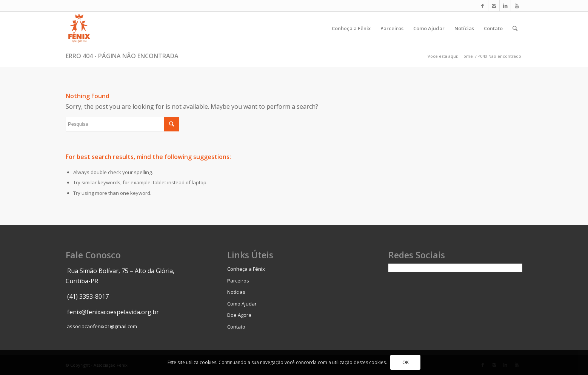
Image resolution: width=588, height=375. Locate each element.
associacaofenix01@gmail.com (102, 326)
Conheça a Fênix (246, 269)
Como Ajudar (242, 304)
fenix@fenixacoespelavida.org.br (113, 312)
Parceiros (238, 281)
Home (467, 56)
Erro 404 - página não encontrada (122, 56)
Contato (236, 327)
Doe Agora (239, 315)
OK (406, 362)
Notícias (236, 292)
